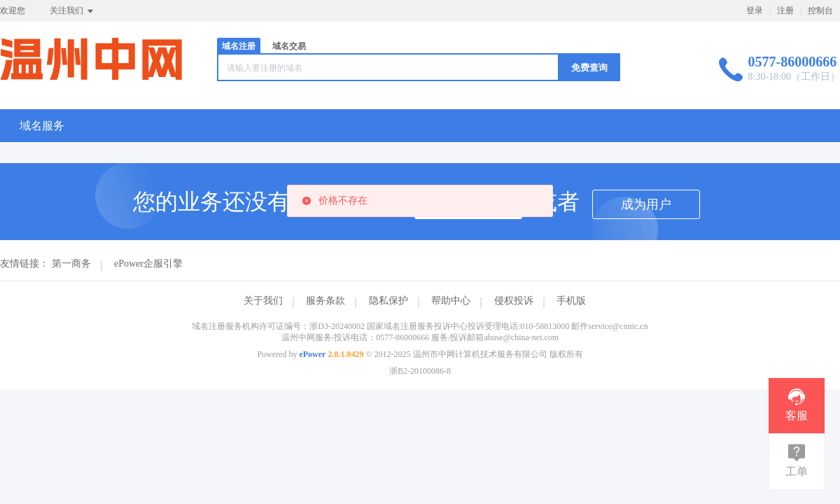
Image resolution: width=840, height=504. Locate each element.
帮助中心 (451, 301)
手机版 (571, 301)
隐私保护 (388, 301)
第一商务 (71, 264)
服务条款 (325, 301)
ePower (312, 354)
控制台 (820, 10)
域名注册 (239, 46)
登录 (755, 10)
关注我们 (72, 11)
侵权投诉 (514, 301)
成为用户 (646, 204)
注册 (785, 10)
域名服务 (42, 126)
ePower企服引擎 (148, 264)
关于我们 (263, 301)
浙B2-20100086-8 (420, 371)
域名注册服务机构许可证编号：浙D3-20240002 (278, 326)
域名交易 (289, 46)
